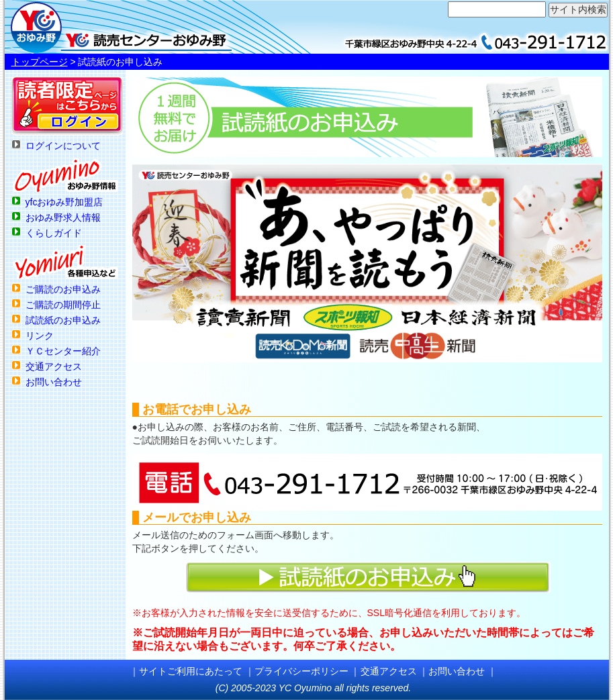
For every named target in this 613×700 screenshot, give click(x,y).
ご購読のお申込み (63, 289)
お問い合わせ (54, 382)
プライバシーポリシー (301, 671)
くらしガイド (54, 233)
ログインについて (63, 146)
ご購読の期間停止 (63, 305)
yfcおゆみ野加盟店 (64, 202)
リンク (40, 336)
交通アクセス (54, 366)
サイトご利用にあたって (191, 671)
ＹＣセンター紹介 (63, 351)
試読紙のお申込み (63, 320)
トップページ (40, 62)
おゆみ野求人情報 (63, 217)
